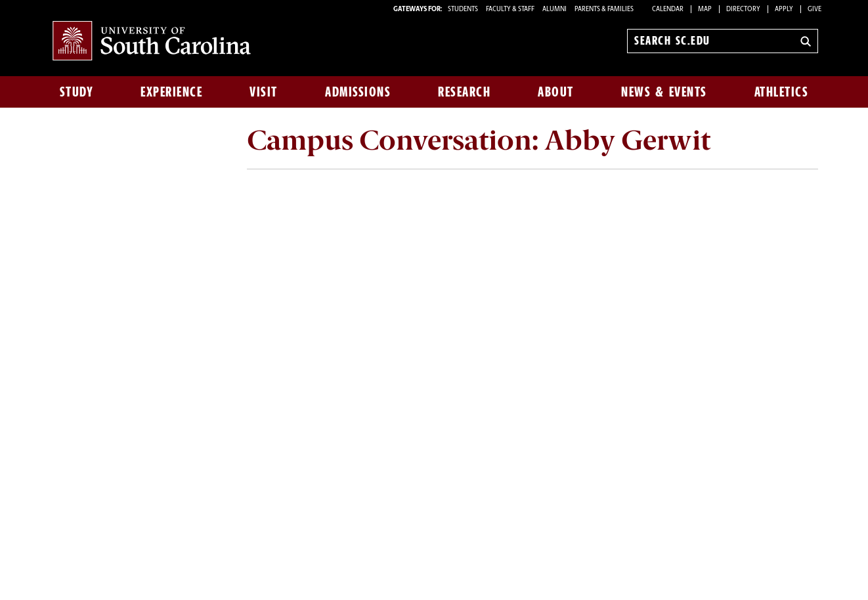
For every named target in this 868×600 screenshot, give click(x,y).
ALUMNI (554, 10)
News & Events (664, 92)
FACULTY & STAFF (510, 10)
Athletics (782, 92)
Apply (784, 10)
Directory (743, 10)
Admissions (358, 92)
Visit (264, 92)
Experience (171, 92)
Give (814, 10)
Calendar (668, 10)
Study (77, 92)
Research (464, 92)
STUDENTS (464, 10)
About (556, 92)
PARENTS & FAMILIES (604, 10)
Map (705, 10)
